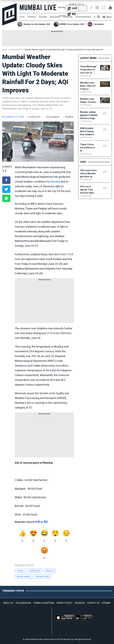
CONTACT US (93, 603)
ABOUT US (8, 603)
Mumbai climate (43, 576)
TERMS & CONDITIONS (44, 603)
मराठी (37, 522)
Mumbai (55, 182)
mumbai (20, 571)
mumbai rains (35, 571)
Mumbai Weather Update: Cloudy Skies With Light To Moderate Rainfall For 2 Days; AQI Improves (64, 50)
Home (5, 50)
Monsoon (50, 571)
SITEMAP (106, 603)
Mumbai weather (24, 576)
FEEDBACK (80, 603)
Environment (16, 50)
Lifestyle (68, 17)
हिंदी (46, 522)
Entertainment (84, 17)
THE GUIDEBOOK (23, 603)
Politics (32, 17)
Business (55, 17)
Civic (22, 17)
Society (43, 17)
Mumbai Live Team (15, 117)
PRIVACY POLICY (64, 603)
